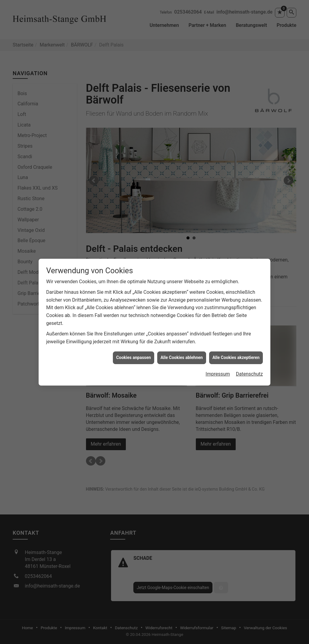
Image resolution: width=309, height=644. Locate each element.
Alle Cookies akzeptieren (236, 352)
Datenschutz (249, 368)
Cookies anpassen (134, 352)
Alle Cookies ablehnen (182, 352)
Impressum (218, 368)
